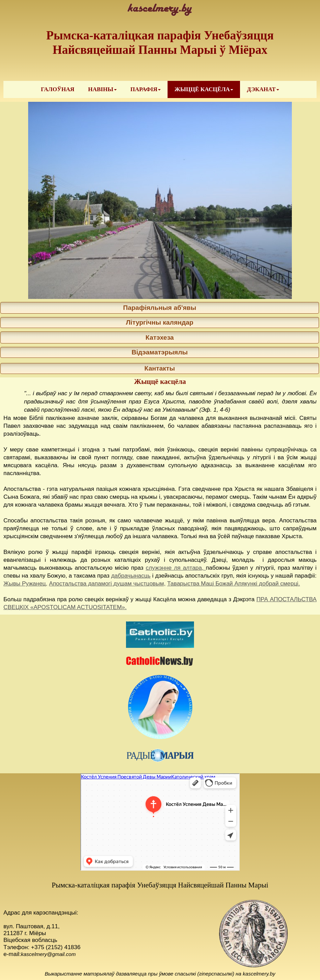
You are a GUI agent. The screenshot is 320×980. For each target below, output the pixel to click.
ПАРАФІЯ (146, 89)
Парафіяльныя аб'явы (159, 308)
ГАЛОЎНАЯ (58, 89)
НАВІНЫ (102, 89)
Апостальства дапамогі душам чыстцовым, (107, 584)
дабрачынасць (131, 576)
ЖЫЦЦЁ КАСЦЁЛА (204, 89)
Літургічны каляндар (160, 322)
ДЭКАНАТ (263, 89)
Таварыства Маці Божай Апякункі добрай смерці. (234, 584)
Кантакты (160, 368)
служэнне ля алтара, (176, 568)
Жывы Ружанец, (25, 584)
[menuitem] (58, 89)
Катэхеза (160, 337)
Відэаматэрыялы (160, 352)
